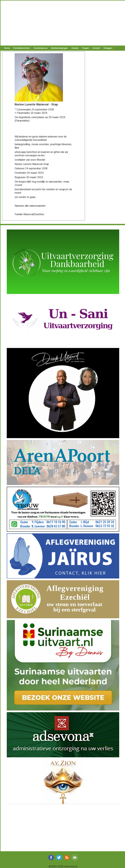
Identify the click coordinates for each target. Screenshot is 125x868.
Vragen (86, 48)
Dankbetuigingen (59, 48)
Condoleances (40, 48)
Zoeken (75, 48)
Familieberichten (22, 48)
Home (7, 48)
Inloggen (108, 48)
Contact (96, 48)
